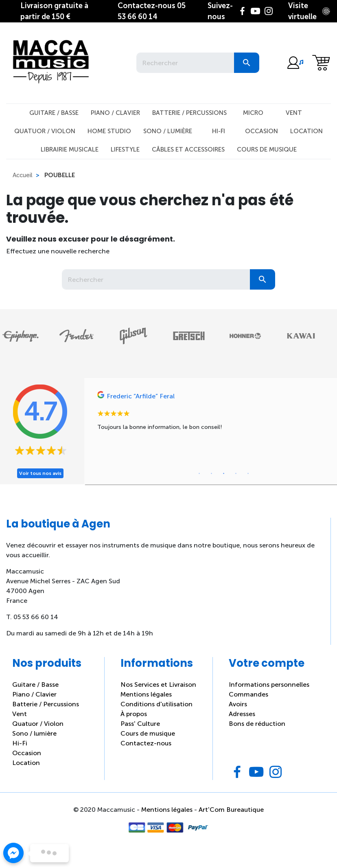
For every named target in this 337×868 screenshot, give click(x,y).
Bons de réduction (257, 724)
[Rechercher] (185, 63)
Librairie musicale (70, 149)
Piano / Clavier (115, 113)
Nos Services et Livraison (158, 685)
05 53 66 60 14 (152, 11)
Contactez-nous (146, 743)
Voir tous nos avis (40, 473)
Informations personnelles (269, 685)
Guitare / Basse (54, 113)
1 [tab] (199, 474)
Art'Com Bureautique (231, 810)
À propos (134, 714)
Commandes (248, 694)
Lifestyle (125, 149)
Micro (253, 113)
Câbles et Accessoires (188, 149)
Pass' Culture (140, 724)
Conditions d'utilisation (156, 704)
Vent (294, 113)
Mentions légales (146, 694)
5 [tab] (248, 474)
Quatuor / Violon (45, 131)
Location (306, 131)
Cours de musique (267, 149)
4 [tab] (236, 474)
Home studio (109, 131)
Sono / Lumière (168, 131)
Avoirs (238, 704)
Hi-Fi (219, 131)
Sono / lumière (34, 733)
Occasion (262, 131)
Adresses (242, 714)
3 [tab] (224, 474)
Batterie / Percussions (189, 113)
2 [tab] (212, 474)
